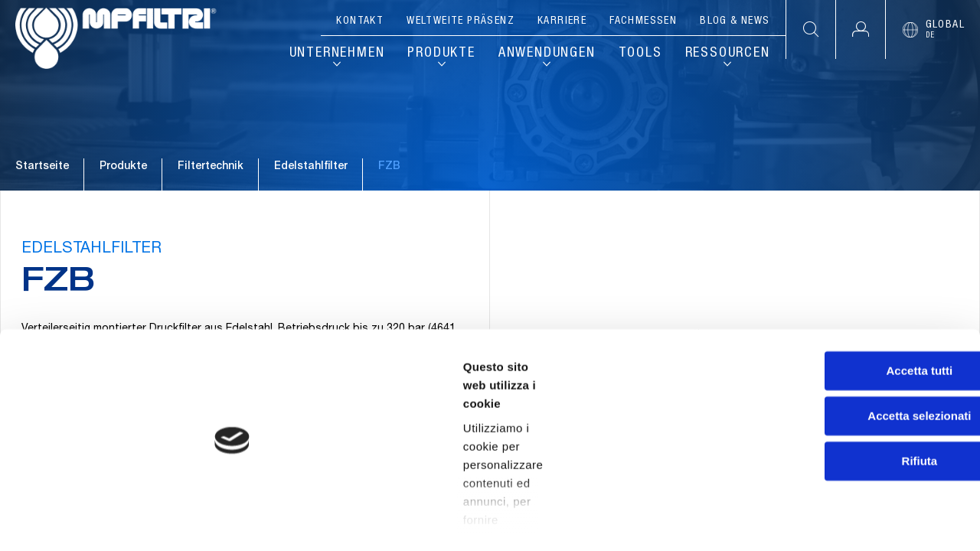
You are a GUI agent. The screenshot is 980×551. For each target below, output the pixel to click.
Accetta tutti (853, 363)
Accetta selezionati (852, 408)
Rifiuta (853, 453)
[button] (860, 29)
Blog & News (735, 21)
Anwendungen (547, 54)
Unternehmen (337, 54)
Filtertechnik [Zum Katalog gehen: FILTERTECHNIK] (211, 206)
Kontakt (360, 21)
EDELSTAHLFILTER (94, 307)
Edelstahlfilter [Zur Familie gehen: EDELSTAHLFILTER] (311, 206)
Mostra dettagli (805, 521)
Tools (640, 54)
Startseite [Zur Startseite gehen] (42, 206)
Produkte (441, 54)
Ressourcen (728, 54)
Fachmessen (643, 21)
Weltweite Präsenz (461, 21)
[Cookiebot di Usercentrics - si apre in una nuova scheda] (99, 521)
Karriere (562, 21)
